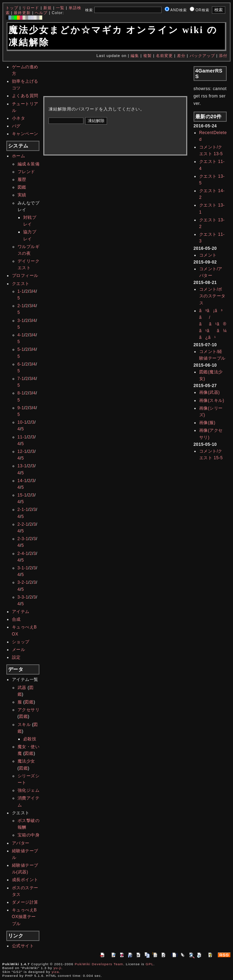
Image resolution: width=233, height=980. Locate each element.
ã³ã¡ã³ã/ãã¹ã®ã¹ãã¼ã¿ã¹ (213, 324)
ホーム (19, 156)
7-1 (21, 379)
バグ (16, 126)
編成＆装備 (29, 164)
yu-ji (58, 968)
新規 (48, 8)
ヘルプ (41, 13)
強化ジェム (29, 790)
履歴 (22, 179)
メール (19, 650)
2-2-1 (23, 524)
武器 (22, 688)
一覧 (60, 8)
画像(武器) (210, 392)
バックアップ (202, 56)
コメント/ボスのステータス (212, 296)
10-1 (22, 422)
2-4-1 (23, 554)
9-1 (21, 408)
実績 (22, 195)
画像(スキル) (212, 400)
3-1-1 (23, 568)
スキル (24, 725)
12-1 (22, 451)
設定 (16, 657)
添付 (223, 56)
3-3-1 (23, 597)
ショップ (21, 642)
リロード (31, 8)
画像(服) (207, 423)
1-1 (21, 291)
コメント (208, 255)
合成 (16, 619)
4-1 (21, 335)
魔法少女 (26, 761)
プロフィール (25, 276)
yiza (55, 972)
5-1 (21, 349)
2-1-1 (23, 510)
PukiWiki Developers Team (99, 964)
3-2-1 (23, 582)
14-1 (22, 481)
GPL (150, 964)
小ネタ (19, 118)
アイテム (21, 612)
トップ (12, 8)
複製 (147, 56)
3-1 (21, 321)
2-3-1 (23, 539)
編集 (135, 56)
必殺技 (30, 739)
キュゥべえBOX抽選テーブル (24, 917)
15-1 (22, 495)
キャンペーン (25, 134)
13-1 (22, 466)
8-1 (21, 393)
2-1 (21, 306)
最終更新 (22, 13)
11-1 (22, 437)
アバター (21, 843)
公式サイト (23, 946)
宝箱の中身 (29, 835)
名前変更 (164, 56)
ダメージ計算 (25, 902)
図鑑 (22, 187)
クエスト (21, 284)
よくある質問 (25, 96)
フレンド (26, 172)
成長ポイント (25, 880)
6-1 (21, 364)
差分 (181, 56)
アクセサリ (29, 710)
